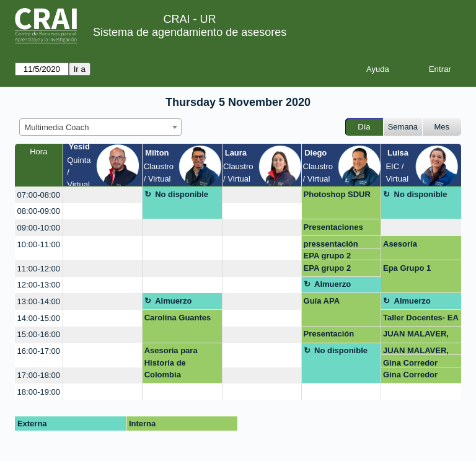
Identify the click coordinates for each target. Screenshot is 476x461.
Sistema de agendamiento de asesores (190, 32)
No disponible (182, 194)
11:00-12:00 (39, 269)
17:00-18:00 (39, 375)
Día (364, 127)
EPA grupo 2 (328, 256)
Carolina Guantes (178, 318)
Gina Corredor (410, 363)
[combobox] (100, 127)
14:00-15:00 (39, 318)
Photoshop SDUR (337, 194)
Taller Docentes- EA (421, 318)
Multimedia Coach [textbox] (57, 127)
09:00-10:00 (39, 228)
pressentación (331, 244)
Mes (442, 127)
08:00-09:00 (39, 211)
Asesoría (400, 244)
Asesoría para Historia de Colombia (171, 362)
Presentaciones (333, 227)
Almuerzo (333, 284)
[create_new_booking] (103, 195)
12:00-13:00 (39, 285)
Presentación (329, 334)
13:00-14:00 (39, 301)
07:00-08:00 (39, 195)
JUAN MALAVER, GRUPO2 (416, 336)
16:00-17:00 (39, 351)
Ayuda (378, 69)
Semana (403, 127)
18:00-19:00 (39, 392)
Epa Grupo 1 (407, 268)
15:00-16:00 (39, 334)
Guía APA (322, 301)
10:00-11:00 (39, 244)
